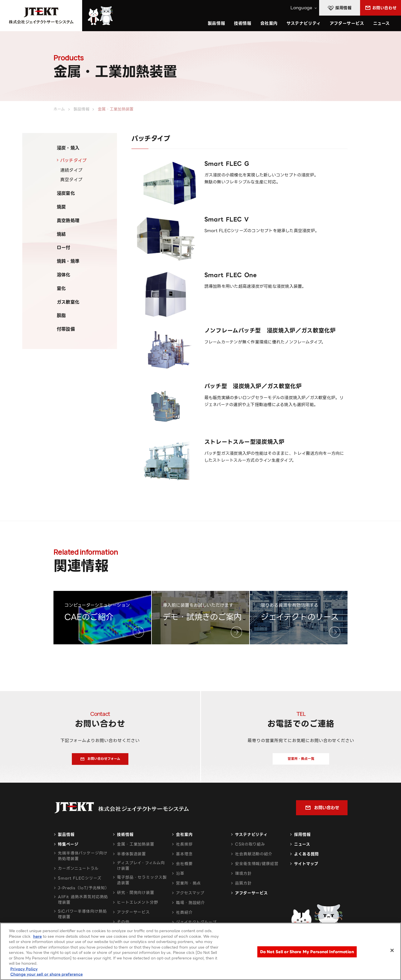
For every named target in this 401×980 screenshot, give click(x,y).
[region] (200, 951)
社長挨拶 (184, 848)
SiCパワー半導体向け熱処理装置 (82, 917)
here (37, 936)
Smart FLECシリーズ (80, 881)
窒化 (61, 288)
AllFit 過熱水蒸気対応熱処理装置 (83, 903)
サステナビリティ (251, 838)
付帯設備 (66, 329)
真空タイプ (71, 180)
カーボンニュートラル (78, 872)
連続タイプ (71, 170)
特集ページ (68, 848)
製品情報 (66, 838)
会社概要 (184, 867)
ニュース (382, 23)
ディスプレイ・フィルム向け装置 (141, 869)
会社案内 (184, 838)
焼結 (61, 234)
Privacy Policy (24, 969)
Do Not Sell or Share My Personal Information (307, 952)
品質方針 (243, 886)
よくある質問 (306, 857)
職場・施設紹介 (190, 906)
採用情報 (302, 838)
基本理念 (184, 857)
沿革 (180, 877)
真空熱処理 (68, 221)
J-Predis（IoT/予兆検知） (84, 891)
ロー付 (64, 248)
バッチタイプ (73, 160)
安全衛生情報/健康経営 (257, 867)
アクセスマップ (190, 896)
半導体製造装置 (131, 857)
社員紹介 (184, 916)
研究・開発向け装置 (136, 896)
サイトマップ (306, 867)
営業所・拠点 (188, 886)
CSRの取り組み (250, 848)
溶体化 (64, 275)
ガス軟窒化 (68, 302)
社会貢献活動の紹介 (254, 857)
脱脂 (61, 315)
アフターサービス (347, 23)
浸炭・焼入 (68, 148)
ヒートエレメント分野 (138, 906)
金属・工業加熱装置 (136, 848)
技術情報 (243, 23)
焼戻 (61, 207)
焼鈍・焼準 (68, 261)
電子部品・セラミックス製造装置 (142, 883)
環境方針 (243, 877)
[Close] (392, 950)
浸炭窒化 (66, 193)
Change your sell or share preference (47, 974)
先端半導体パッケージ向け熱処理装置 (83, 859)
